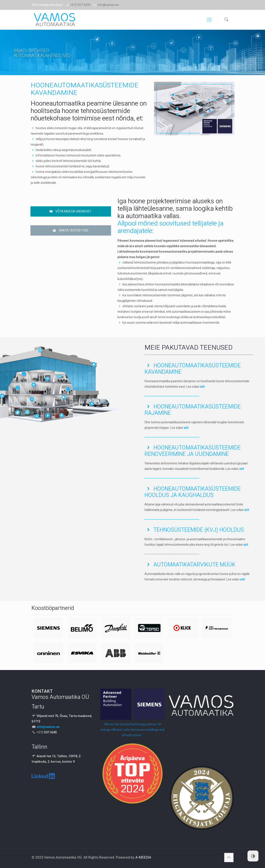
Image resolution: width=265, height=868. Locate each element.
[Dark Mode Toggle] (253, 856)
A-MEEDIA (143, 858)
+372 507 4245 (80, 5)
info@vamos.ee (108, 5)
